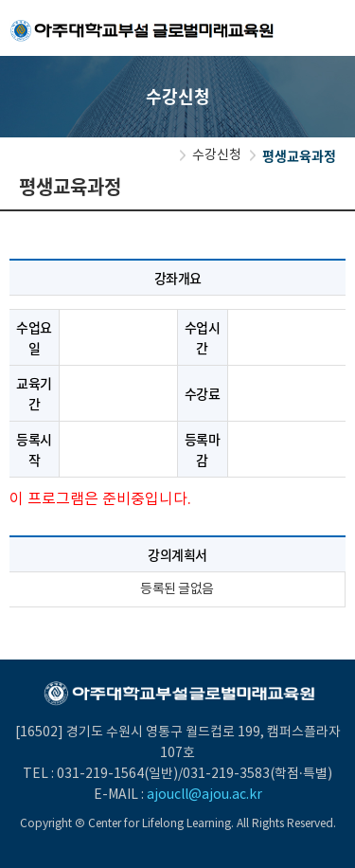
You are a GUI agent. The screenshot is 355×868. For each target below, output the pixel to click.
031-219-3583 (226, 774)
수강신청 (217, 155)
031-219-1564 (100, 774)
